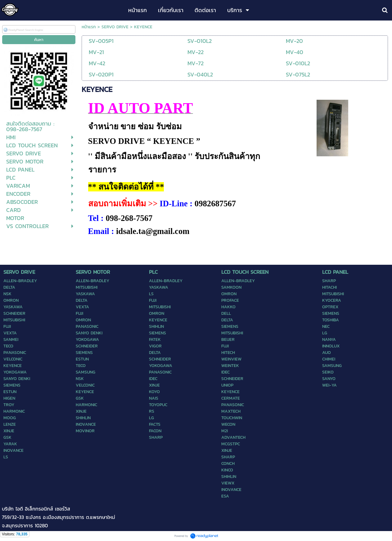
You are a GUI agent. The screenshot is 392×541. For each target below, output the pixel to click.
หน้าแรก (89, 27)
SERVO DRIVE (115, 27)
